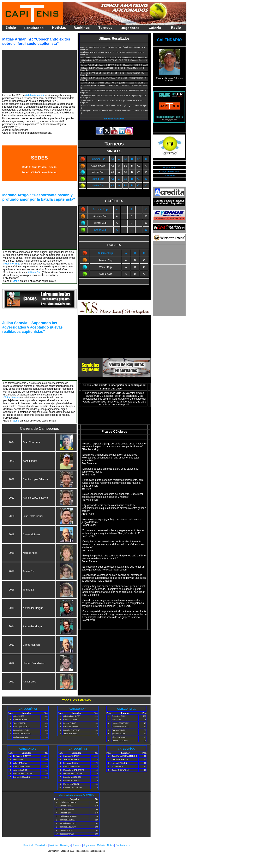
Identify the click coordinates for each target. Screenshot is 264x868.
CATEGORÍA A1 (28, 709)
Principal (28, 845)
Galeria (101, 845)
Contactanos (169, 175)
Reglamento (169, 168)
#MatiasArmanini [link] (34, 95)
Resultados (41, 845)
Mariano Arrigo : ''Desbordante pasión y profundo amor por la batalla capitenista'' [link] (39, 197)
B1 (125, 159)
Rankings (65, 845)
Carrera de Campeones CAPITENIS (77, 795)
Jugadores (89, 845)
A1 (112, 159)
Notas (110, 845)
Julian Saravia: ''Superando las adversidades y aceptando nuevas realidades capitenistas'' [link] (32, 327)
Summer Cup (98, 159)
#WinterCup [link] (35, 272)
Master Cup (98, 186)
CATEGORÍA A (78, 709)
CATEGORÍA (125, 709)
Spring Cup (98, 179)
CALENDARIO (169, 40)
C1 (139, 159)
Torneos (77, 845)
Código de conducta (169, 171)
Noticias (54, 845)
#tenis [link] (16, 281)
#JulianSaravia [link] (11, 398)
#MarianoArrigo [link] (12, 264)
